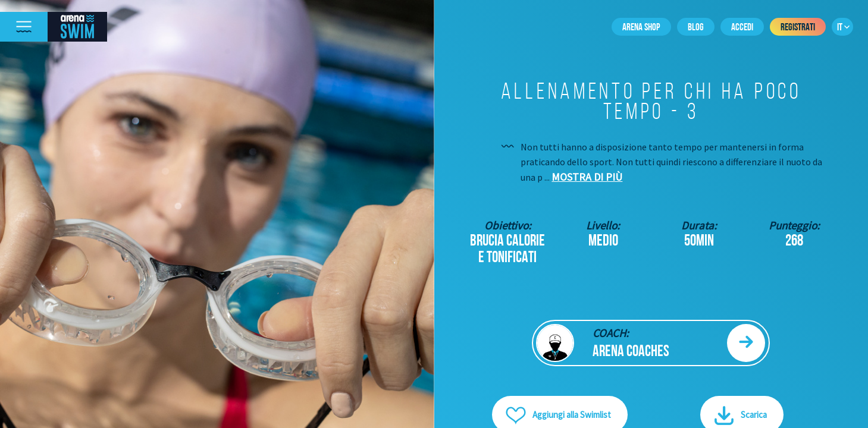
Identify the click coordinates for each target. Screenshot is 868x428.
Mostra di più (587, 177)
